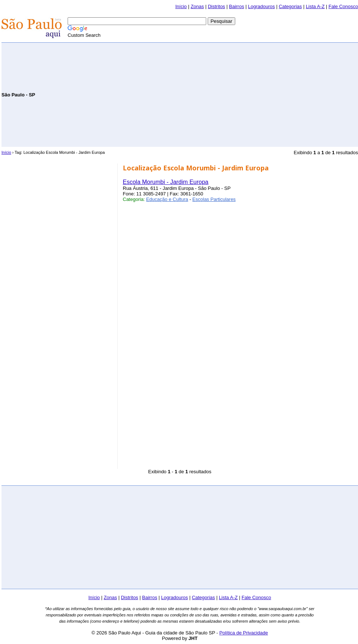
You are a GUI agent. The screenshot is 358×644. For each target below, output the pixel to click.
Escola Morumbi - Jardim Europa (166, 182)
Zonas (197, 6)
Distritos (216, 6)
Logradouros (262, 6)
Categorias (290, 6)
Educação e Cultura (167, 199)
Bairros (237, 6)
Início (181, 6)
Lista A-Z (315, 6)
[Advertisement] (272, 94)
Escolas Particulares (214, 199)
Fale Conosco (343, 6)
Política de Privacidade (244, 633)
